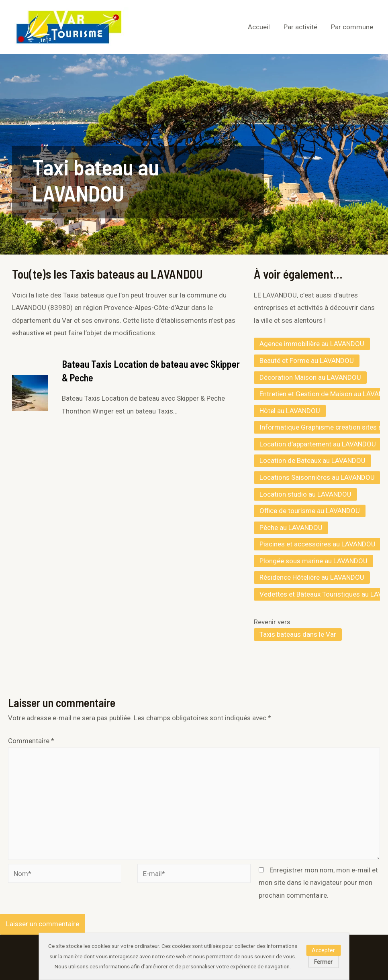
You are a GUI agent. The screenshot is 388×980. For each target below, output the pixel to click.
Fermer (323, 962)
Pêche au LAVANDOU (291, 528)
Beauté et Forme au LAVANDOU (307, 361)
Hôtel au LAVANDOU (290, 411)
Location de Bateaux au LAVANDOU (312, 460)
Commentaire (31, 741)
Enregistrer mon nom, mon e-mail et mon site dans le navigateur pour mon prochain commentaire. (318, 883)
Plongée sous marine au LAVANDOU (313, 561)
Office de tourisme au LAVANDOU (310, 511)
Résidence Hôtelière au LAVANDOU (312, 577)
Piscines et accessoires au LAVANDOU (318, 544)
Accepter (323, 950)
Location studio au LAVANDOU (305, 494)
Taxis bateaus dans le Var (298, 634)
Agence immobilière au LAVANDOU (312, 344)
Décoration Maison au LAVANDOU (310, 377)
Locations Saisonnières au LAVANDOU (317, 477)
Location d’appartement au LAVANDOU (318, 444)
